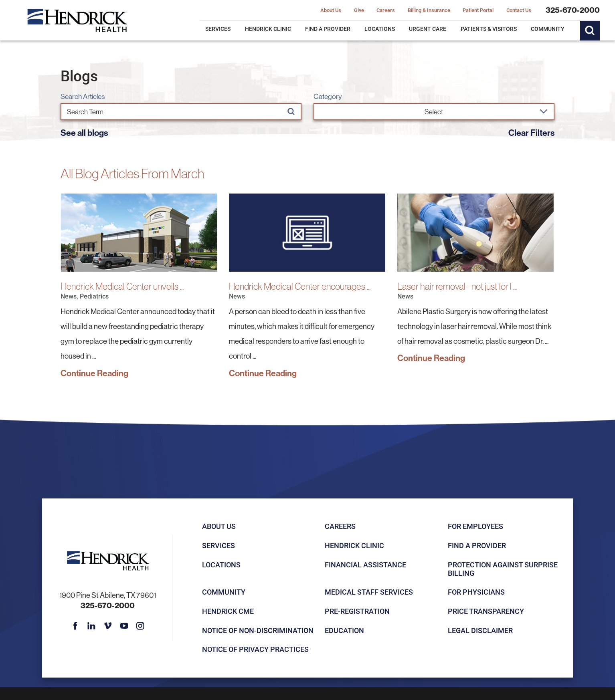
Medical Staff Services (369, 592)
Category (328, 97)
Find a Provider (477, 545)
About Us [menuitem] (331, 10)
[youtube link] (124, 626)
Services (218, 545)
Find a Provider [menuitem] (328, 29)
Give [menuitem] (359, 10)
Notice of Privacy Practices (255, 649)
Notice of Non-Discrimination (258, 630)
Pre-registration (357, 611)
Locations (221, 565)
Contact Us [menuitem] (519, 10)
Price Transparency (486, 611)
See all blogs (84, 133)
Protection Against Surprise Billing (503, 569)
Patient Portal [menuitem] (478, 10)
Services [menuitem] (218, 29)
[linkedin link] (91, 626)
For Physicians (476, 592)
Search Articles (83, 97)
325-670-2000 (573, 10)
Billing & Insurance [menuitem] (429, 10)
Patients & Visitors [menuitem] (489, 29)
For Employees (475, 526)
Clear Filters (531, 133)
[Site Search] (590, 31)
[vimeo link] (108, 626)
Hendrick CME (228, 611)
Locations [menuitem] (380, 29)
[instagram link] (140, 626)
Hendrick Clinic (354, 545)
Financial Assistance (365, 565)
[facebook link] (75, 626)
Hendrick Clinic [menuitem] (268, 29)
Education (344, 630)
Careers (340, 526)
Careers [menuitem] (386, 10)
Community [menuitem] (548, 29)
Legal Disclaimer (480, 630)
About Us (219, 526)
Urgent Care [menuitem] (428, 29)
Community (224, 592)
